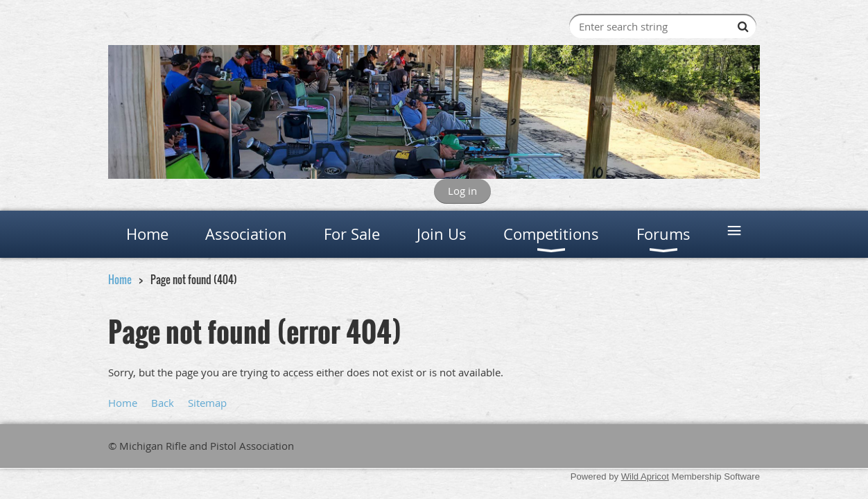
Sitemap (207, 403)
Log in (462, 191)
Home (120, 279)
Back (163, 403)
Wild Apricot (645, 476)
